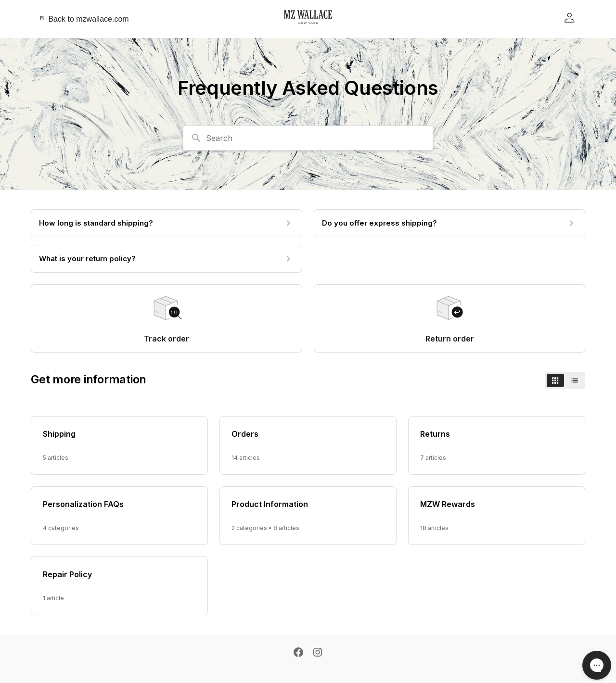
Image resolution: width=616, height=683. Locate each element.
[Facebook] (298, 653)
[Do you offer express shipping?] (449, 223)
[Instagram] (318, 653)
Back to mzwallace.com (84, 19)
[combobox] (308, 138)
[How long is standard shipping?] (167, 223)
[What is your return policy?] (167, 259)
